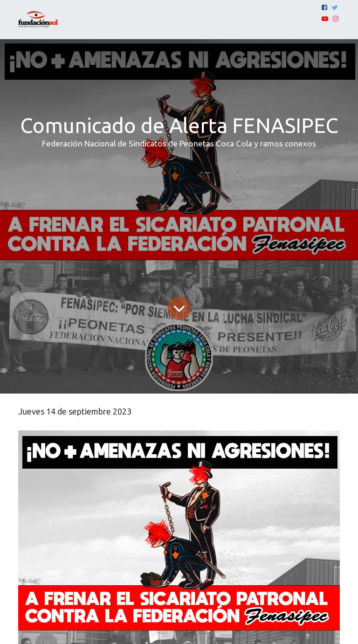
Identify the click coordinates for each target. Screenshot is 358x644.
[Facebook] (324, 7)
